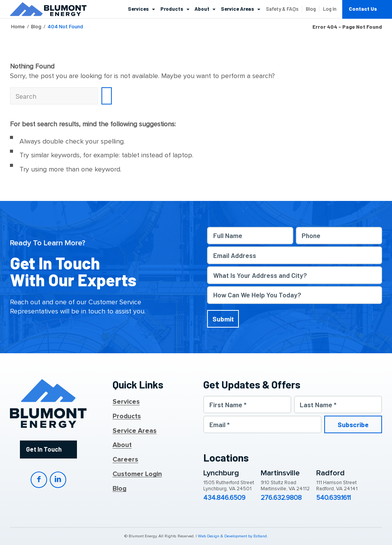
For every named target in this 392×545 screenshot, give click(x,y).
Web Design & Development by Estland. (233, 536)
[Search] (54, 96)
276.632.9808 (281, 498)
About (122, 445)
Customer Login (137, 474)
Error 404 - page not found (347, 27)
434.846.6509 (224, 498)
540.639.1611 (333, 498)
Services (126, 402)
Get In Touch (44, 449)
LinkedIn (58, 480)
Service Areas (135, 431)
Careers (125, 460)
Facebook (39, 480)
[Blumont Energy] (48, 9)
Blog (119, 489)
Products (127, 416)
